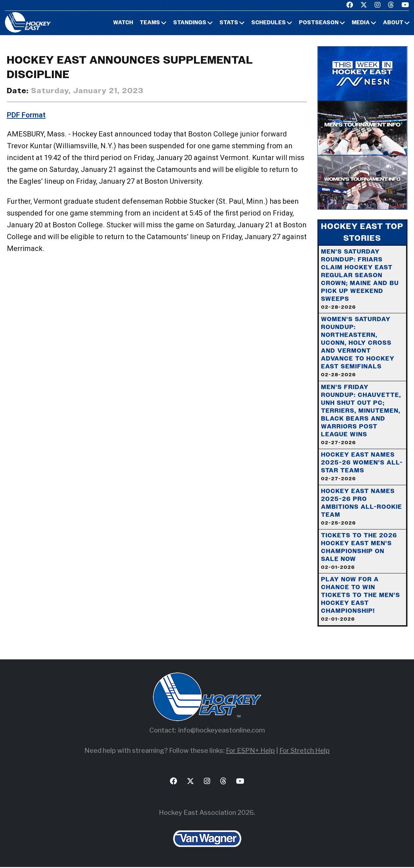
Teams (150, 23)
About (393, 23)
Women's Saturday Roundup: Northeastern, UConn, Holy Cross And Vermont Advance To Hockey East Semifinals (358, 347)
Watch (123, 23)
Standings (190, 23)
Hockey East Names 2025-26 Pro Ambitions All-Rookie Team (362, 507)
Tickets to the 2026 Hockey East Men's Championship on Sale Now (359, 552)
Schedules (269, 23)
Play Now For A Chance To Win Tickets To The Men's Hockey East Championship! (361, 600)
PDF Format (26, 115)
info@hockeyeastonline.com (222, 731)
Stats (229, 23)
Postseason (319, 23)
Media (361, 23)
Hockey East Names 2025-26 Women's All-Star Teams (362, 467)
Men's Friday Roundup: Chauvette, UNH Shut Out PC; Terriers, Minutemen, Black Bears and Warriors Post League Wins (361, 415)
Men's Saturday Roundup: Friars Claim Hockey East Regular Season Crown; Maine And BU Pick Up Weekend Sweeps (360, 279)
